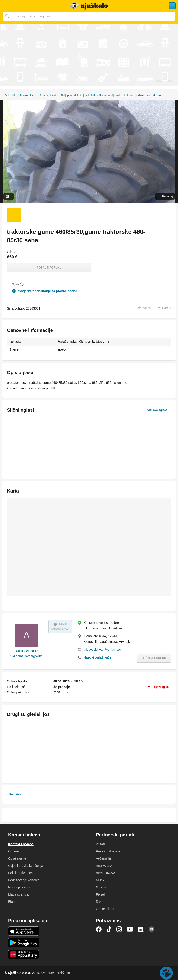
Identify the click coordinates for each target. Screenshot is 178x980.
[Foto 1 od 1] (14, 215)
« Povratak (14, 794)
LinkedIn (141, 929)
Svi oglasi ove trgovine (26, 656)
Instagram (119, 929)
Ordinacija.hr (105, 909)
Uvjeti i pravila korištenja (26, 866)
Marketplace (28, 96)
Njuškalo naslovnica (89, 6)
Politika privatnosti (21, 873)
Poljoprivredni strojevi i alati (78, 96)
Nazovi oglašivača (97, 657)
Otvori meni (6, 6)
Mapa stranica (18, 894)
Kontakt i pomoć (21, 844)
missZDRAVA (106, 873)
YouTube (130, 929)
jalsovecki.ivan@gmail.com (103, 650)
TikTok (109, 929)
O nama (14, 851)
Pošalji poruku (49, 268)
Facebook (99, 929)
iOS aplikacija (24, 931)
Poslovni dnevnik (108, 851)
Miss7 (100, 880)
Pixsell (101, 894)
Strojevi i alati (48, 96)
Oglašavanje (17, 858)
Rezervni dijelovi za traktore (116, 96)
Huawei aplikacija (24, 954)
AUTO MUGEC (27, 651)
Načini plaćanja (19, 887)
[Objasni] (22, 284)
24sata (101, 844)
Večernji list (104, 858)
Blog (11, 902)
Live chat (166, 973)
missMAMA (104, 866)
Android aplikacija (24, 943)
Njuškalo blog (152, 929)
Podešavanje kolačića (24, 880)
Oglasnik (10, 96)
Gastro (101, 887)
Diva (99, 902)
